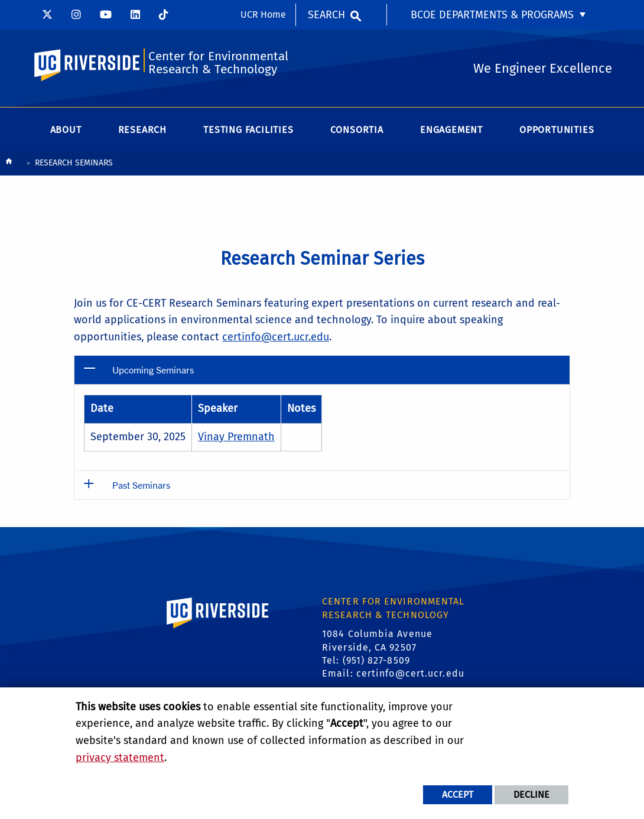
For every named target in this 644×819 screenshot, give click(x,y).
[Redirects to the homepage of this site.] (9, 164)
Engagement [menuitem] (451, 130)
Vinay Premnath (236, 437)
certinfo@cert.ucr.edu (276, 337)
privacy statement (120, 758)
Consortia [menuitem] (357, 130)
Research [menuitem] (142, 130)
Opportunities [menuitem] (557, 130)
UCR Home (263, 14)
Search (326, 15)
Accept (458, 794)
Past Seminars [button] (141, 485)
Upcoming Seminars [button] (153, 370)
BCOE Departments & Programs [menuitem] (492, 15)
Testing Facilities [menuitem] (248, 130)
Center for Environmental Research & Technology (218, 63)
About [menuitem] (66, 130)
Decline (531, 794)
